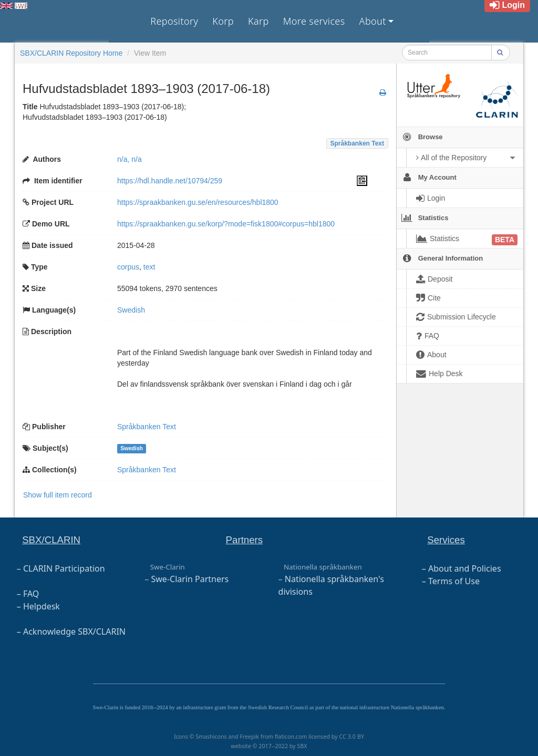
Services (446, 540)
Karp (258, 21)
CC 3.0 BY (351, 737)
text (149, 267)
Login (507, 5)
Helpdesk (42, 606)
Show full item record (58, 495)
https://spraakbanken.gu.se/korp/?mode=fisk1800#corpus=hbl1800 (226, 224)
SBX (302, 746)
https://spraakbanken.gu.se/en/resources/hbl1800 (198, 202)
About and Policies (465, 568)
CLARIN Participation (64, 568)
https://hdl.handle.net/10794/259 (170, 181)
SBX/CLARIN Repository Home (71, 53)
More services (314, 21)
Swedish (132, 449)
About (373, 21)
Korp (223, 21)
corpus (128, 267)
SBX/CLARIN (51, 540)
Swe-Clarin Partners (190, 579)
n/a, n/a (130, 159)
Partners (245, 540)
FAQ (31, 594)
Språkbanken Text (357, 143)
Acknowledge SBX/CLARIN (74, 631)
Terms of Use (454, 581)
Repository (174, 21)
